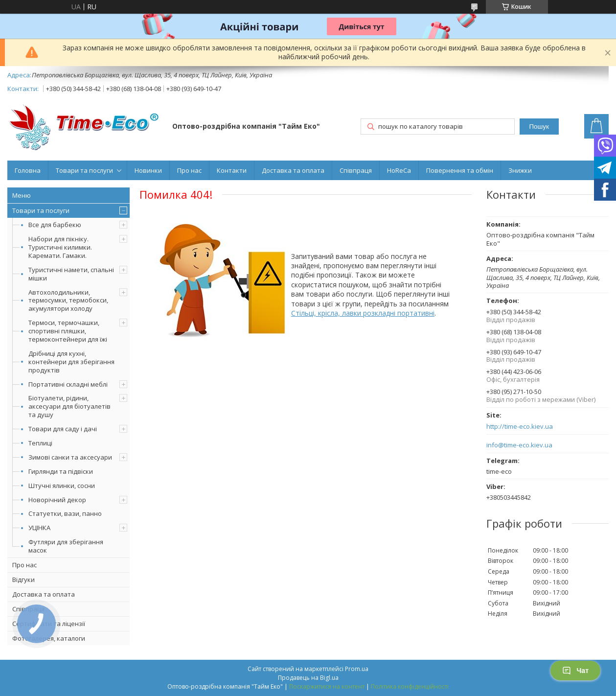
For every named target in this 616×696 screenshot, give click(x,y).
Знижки (520, 170)
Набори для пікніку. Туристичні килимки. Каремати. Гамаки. (60, 247)
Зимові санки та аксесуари (70, 457)
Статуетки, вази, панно (65, 513)
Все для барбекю (55, 225)
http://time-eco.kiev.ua (520, 427)
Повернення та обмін (460, 170)
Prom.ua (357, 669)
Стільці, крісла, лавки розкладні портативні (363, 313)
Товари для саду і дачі (63, 429)
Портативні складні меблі (68, 384)
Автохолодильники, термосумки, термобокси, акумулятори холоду (68, 301)
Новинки (148, 170)
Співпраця (356, 170)
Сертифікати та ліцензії (49, 624)
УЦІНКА (39, 528)
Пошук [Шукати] (539, 127)
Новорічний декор (57, 500)
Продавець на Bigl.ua (308, 678)
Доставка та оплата (293, 170)
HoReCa (399, 170)
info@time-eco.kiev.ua (519, 445)
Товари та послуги (84, 170)
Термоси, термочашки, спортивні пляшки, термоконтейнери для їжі (68, 331)
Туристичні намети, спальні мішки (71, 274)
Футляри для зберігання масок (66, 546)
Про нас (189, 170)
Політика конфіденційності (410, 686)
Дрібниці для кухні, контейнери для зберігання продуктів (71, 362)
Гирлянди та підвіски (61, 471)
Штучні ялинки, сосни (62, 486)
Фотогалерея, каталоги (49, 638)
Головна (28, 170)
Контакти (232, 170)
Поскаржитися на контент (327, 686)
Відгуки (23, 580)
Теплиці (40, 443)
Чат (575, 671)
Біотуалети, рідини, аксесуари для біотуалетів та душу (69, 406)
